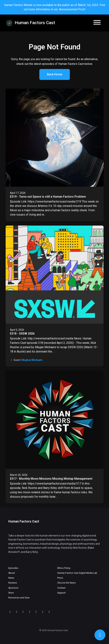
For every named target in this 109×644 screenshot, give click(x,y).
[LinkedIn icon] (30, 612)
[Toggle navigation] (97, 23)
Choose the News (67, 583)
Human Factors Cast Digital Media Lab (77, 573)
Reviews (13, 583)
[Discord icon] (10, 612)
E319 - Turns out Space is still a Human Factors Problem (48, 197)
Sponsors (13, 588)
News (11, 578)
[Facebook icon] (43, 612)
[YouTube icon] (23, 612)
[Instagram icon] (49, 612)
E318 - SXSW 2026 (22, 334)
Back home (55, 74)
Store (11, 593)
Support (61, 593)
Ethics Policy (64, 568)
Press (60, 578)
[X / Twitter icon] (36, 612)
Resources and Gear (19, 598)
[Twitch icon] (17, 612)
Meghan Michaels (32, 360)
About (12, 573)
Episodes (13, 568)
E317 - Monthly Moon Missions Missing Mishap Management (51, 479)
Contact (61, 588)
